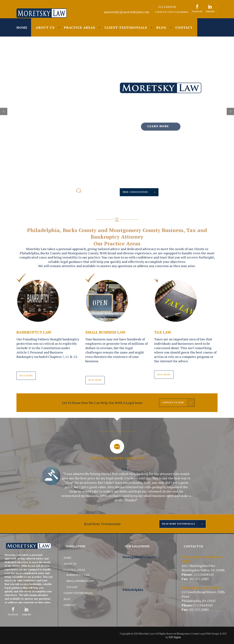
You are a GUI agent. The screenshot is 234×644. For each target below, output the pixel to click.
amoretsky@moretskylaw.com (127, 12)
